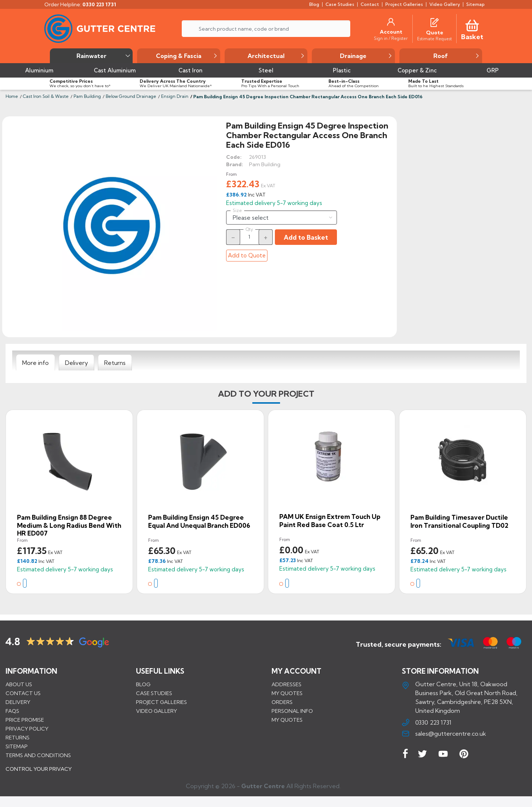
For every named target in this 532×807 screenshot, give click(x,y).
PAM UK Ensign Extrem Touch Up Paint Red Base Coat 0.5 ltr (330, 521)
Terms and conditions (38, 755)
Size (237, 211)
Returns (18, 737)
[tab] (35, 363)
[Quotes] (434, 22)
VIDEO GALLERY (156, 711)
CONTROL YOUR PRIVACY (39, 774)
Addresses (287, 684)
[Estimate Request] (434, 38)
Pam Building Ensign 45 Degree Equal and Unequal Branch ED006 (199, 521)
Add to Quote (247, 255)
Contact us (23, 693)
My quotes (287, 693)
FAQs (12, 711)
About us (19, 684)
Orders (282, 702)
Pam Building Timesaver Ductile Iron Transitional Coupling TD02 (459, 521)
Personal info (292, 711)
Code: (234, 157)
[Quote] (435, 33)
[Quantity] (249, 237)
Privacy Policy (27, 728)
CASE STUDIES (154, 693)
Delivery (18, 702)
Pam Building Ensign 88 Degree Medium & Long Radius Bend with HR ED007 (69, 525)
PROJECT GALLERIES (161, 702)
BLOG (143, 684)
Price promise (25, 719)
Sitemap (17, 746)
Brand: (235, 164)
